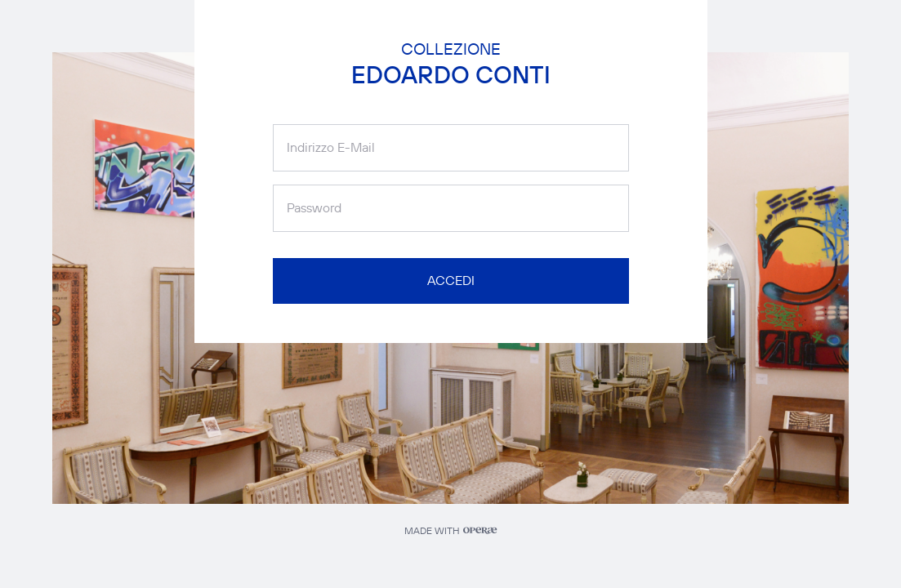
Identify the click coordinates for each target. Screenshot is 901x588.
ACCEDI (451, 281)
